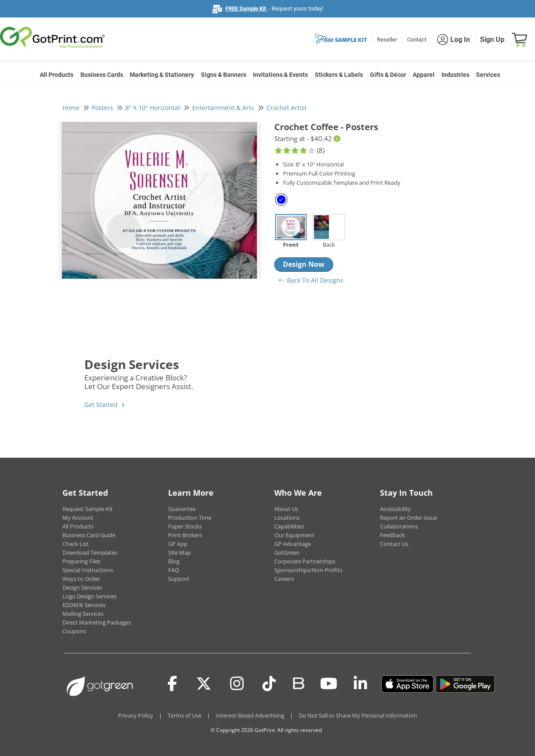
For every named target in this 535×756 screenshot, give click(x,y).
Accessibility (395, 509)
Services (488, 75)
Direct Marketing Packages (97, 622)
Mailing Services (83, 614)
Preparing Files (81, 561)
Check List (76, 544)
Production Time (190, 518)
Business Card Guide (89, 535)
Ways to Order (81, 579)
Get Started (101, 405)
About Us (286, 509)
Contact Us (394, 544)
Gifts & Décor (388, 75)
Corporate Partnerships (305, 561)
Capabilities (289, 526)
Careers (284, 579)
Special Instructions (88, 570)
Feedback (392, 535)
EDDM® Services (84, 605)
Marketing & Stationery (162, 75)
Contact (417, 40)
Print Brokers (185, 535)
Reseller (387, 40)
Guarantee (182, 509)
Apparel (424, 75)
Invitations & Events (280, 75)
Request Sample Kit (88, 509)
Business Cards (102, 75)
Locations (287, 518)
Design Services (82, 587)
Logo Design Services (90, 596)
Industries (456, 75)
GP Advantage (293, 544)
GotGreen (287, 552)
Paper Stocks (185, 526)
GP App (178, 544)
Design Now (304, 264)
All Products (57, 75)
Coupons (74, 631)
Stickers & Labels (339, 75)
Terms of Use (185, 715)
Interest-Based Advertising (250, 715)
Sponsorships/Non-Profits (308, 570)
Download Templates (90, 552)
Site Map (179, 552)
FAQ (174, 570)
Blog (174, 561)
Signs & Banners (224, 75)
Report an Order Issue (409, 518)
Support (179, 579)
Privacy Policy (136, 715)
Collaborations (399, 526)
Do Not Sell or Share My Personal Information (358, 715)
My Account (78, 518)
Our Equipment (294, 535)
